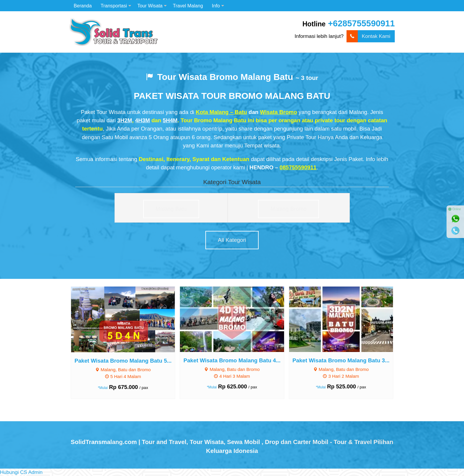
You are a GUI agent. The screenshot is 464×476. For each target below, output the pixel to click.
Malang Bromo (289, 209)
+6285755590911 (361, 23)
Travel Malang (188, 6)
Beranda (83, 6)
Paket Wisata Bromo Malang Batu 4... (232, 360)
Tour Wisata (150, 6)
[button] (21, 472)
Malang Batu (171, 209)
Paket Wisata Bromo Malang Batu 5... (123, 361)
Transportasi (114, 6)
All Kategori (232, 240)
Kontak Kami (368, 36)
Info (216, 6)
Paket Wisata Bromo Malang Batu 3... (341, 360)
